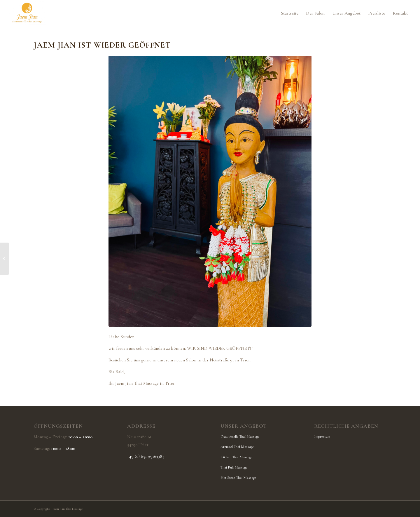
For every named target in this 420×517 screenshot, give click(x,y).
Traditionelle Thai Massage (240, 436)
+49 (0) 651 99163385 (146, 456)
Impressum (322, 436)
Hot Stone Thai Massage (238, 478)
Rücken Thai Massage (236, 457)
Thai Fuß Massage (234, 467)
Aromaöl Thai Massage (237, 447)
